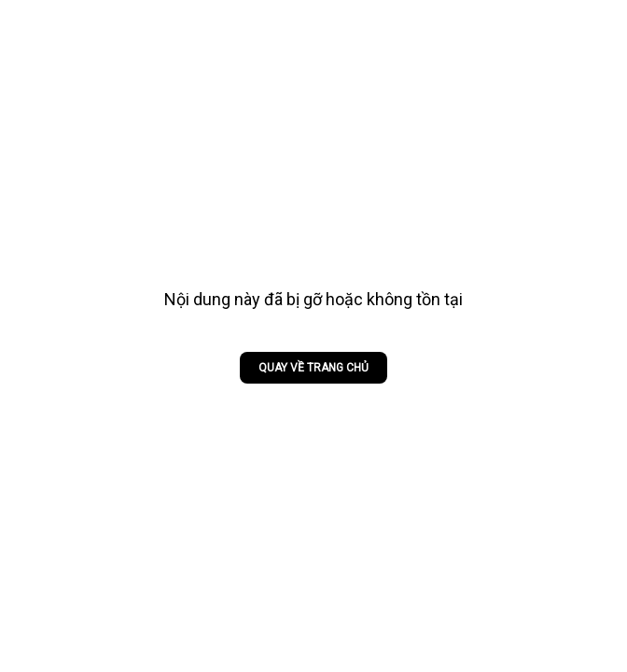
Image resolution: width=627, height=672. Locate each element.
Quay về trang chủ (313, 368)
